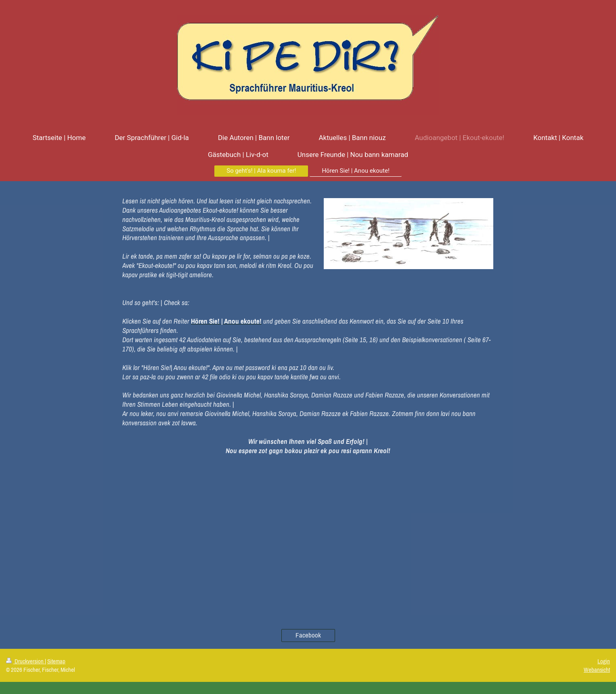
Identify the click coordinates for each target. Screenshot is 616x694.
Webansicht (597, 670)
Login (604, 661)
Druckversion (25, 661)
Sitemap (56, 661)
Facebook (308, 635)
